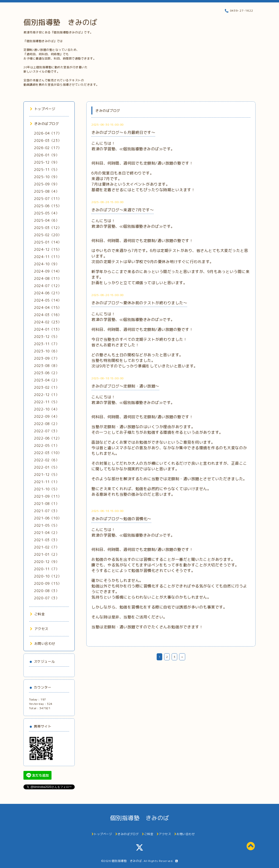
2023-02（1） (47, 387)
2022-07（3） (47, 431)
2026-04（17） (48, 133)
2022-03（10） (48, 453)
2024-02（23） (48, 322)
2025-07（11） (48, 199)
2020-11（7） (47, 569)
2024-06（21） (48, 293)
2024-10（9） (47, 264)
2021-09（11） (48, 496)
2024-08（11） (48, 278)
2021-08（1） (47, 504)
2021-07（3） (47, 511)
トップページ (43, 109)
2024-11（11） (48, 257)
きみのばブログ (44, 124)
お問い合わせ (43, 643)
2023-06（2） (47, 373)
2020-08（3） (47, 591)
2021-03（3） (47, 540)
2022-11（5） (47, 402)
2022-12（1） (47, 395)
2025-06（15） (48, 206)
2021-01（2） (47, 554)
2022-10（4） (47, 409)
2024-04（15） (48, 308)
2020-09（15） (48, 583)
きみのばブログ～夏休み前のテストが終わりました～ (139, 303)
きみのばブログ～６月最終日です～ (123, 132)
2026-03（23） (48, 141)
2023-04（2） (47, 380)
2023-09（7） (47, 358)
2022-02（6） (47, 460)
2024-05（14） (48, 300)
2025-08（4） (47, 191)
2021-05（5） (47, 525)
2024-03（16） (48, 315)
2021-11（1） (47, 482)
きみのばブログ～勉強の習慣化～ (121, 519)
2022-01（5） (47, 467)
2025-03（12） (48, 228)
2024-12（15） (48, 249)
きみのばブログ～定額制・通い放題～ (125, 386)
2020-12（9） (47, 562)
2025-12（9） (47, 162)
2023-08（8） (47, 366)
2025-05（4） (47, 213)
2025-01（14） (48, 242)
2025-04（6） (47, 220)
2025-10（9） (47, 177)
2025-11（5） (47, 170)
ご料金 (37, 614)
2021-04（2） (47, 533)
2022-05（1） (47, 445)
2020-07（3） (47, 598)
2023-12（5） (47, 337)
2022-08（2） (47, 424)
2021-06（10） (48, 518)
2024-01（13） (48, 329)
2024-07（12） (48, 286)
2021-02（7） (47, 547)
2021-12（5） (47, 475)
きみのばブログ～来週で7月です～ (123, 210)
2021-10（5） (47, 489)
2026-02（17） (48, 148)
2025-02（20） (48, 235)
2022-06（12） (48, 438)
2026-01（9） (47, 155)
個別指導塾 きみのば (60, 22)
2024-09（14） (48, 271)
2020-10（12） (48, 576)
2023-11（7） (47, 344)
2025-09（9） (47, 184)
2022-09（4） (47, 416)
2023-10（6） (47, 351)
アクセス (39, 629)
